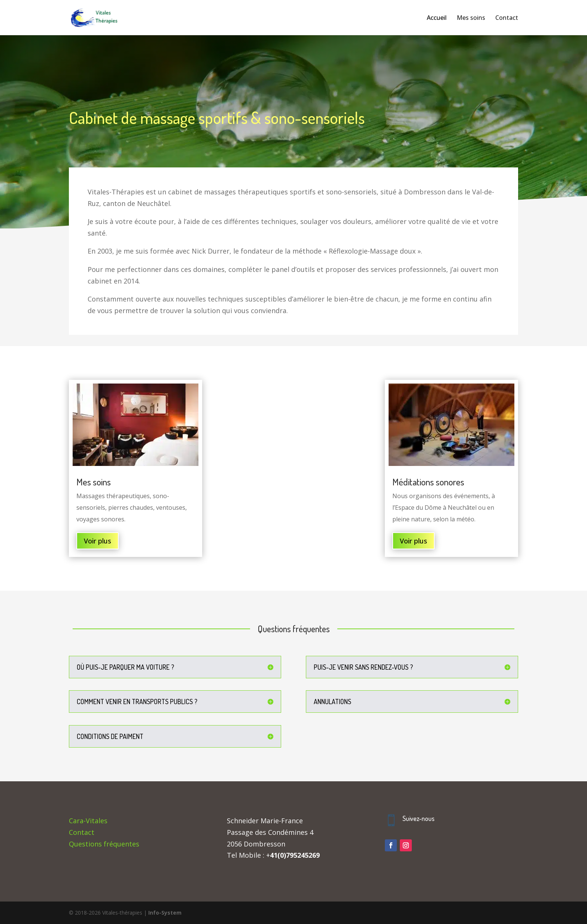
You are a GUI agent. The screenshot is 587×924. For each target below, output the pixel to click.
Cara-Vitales (88, 821)
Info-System (165, 913)
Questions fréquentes (104, 844)
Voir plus (98, 541)
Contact (82, 832)
